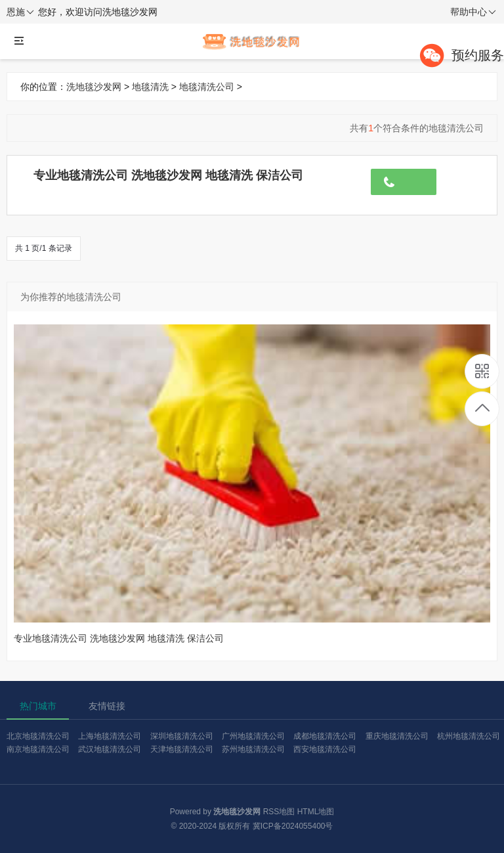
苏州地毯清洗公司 (253, 749)
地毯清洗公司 (207, 87)
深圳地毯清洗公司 (182, 736)
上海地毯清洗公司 (110, 736)
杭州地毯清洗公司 (469, 736)
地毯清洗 (150, 87)
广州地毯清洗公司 (253, 736)
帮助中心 (473, 12)
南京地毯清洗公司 (38, 749)
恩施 (20, 12)
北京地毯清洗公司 (38, 736)
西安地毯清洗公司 (325, 749)
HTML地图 (316, 812)
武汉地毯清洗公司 (110, 749)
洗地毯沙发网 (94, 87)
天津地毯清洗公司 (182, 749)
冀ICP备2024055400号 (293, 826)
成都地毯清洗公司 (325, 736)
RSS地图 (279, 812)
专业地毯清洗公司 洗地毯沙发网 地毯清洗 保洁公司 (168, 175)
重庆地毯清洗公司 (397, 736)
